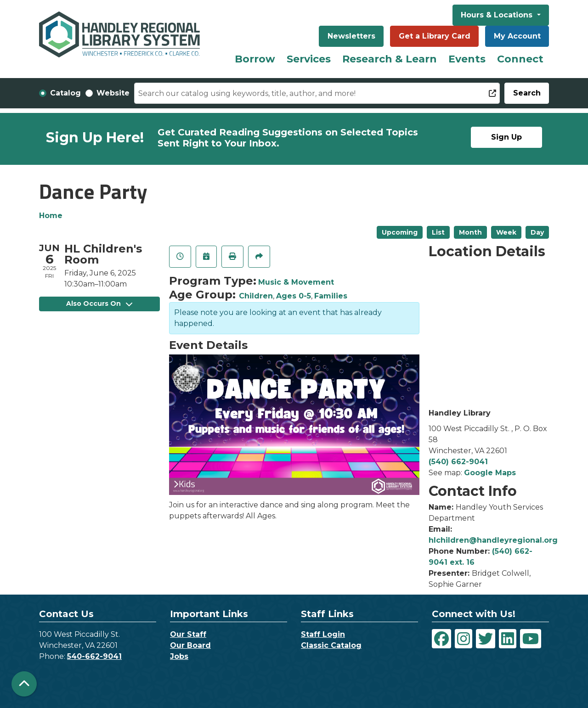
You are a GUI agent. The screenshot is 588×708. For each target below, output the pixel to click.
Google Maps (490, 473)
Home (51, 216)
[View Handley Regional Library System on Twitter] (486, 639)
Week (506, 232)
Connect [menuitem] (520, 59)
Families (331, 296)
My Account (517, 36)
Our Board (190, 645)
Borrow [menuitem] (255, 59)
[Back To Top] (24, 684)
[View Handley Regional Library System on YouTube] (531, 639)
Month (470, 232)
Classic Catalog (331, 645)
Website (113, 93)
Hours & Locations (498, 15)
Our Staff (188, 634)
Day (537, 232)
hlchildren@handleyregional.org (493, 540)
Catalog (65, 93)
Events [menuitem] (467, 59)
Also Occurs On (99, 303)
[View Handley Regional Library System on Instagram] (464, 639)
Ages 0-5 (294, 296)
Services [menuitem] (309, 59)
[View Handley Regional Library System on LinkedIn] (508, 639)
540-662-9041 (94, 656)
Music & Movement (296, 282)
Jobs (179, 656)
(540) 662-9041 (458, 462)
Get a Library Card (435, 36)
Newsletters (351, 36)
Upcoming (400, 232)
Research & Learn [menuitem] (390, 59)
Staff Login (323, 634)
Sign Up (506, 137)
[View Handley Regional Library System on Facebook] (441, 639)
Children (256, 296)
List (438, 232)
